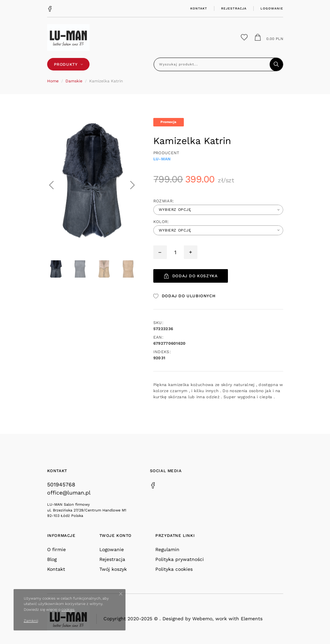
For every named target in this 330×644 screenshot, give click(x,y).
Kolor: (161, 222)
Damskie (74, 81)
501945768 (61, 485)
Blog (52, 559)
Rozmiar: (164, 201)
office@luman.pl (69, 493)
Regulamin (167, 549)
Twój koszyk (113, 569)
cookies (68, 610)
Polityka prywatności (180, 559)
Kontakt (199, 8)
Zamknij (31, 621)
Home (53, 81)
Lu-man (162, 159)
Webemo (202, 619)
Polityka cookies (174, 569)
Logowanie (272, 8)
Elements (252, 619)
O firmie (56, 549)
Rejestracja (234, 8)
